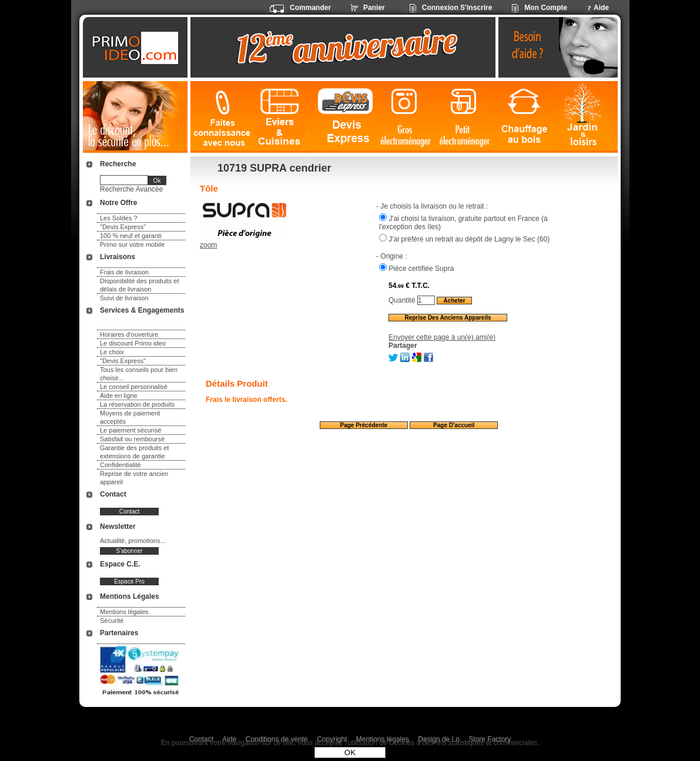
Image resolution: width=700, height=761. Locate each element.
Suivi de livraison (124, 298)
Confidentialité (120, 465)
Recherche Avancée (131, 189)
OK (350, 752)
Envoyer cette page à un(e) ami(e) (442, 337)
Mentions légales (124, 612)
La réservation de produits (137, 404)
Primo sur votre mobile (132, 244)
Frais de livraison (124, 272)
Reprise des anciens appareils (448, 318)
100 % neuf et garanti (131, 236)
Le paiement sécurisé (131, 430)
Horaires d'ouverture (129, 334)
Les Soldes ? (119, 218)
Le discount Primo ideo (133, 343)
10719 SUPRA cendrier (274, 168)
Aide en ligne (119, 395)
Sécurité (112, 621)
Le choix (112, 352)
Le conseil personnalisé (134, 387)
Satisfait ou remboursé (132, 439)
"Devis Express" (123, 227)
